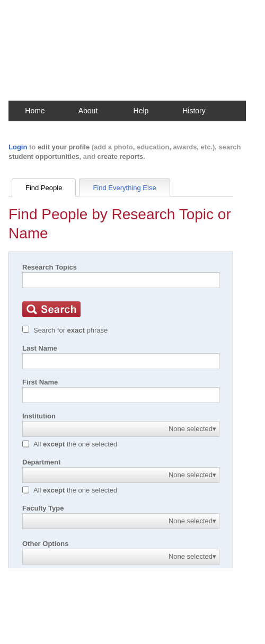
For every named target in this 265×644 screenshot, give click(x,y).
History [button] (194, 111)
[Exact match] (26, 329)
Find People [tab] (44, 188)
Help (141, 111)
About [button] (88, 111)
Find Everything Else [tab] (124, 188)
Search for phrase (70, 330)
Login (18, 147)
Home (35, 111)
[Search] (121, 280)
